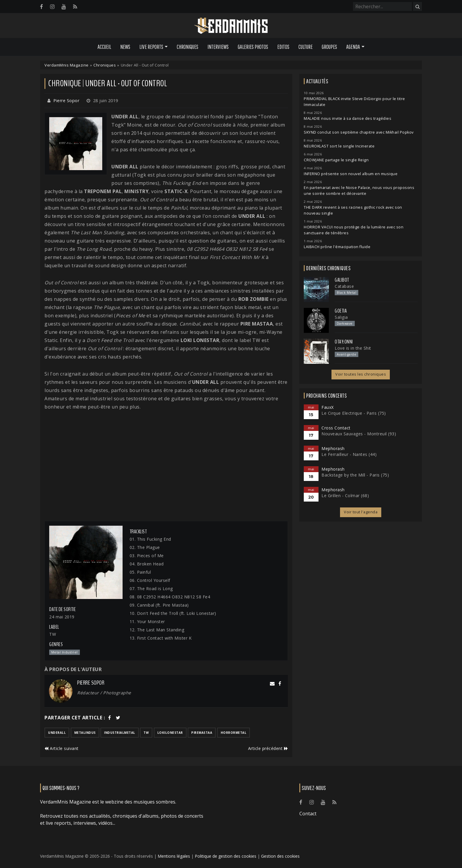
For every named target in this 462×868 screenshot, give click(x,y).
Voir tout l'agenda (361, 512)
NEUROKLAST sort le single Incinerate (339, 146)
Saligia (341, 317)
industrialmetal (120, 733)
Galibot (342, 280)
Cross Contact (336, 428)
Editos (283, 47)
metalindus (85, 733)
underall (57, 733)
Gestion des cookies (280, 856)
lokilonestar (170, 733)
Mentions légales (174, 856)
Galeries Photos (253, 47)
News (125, 47)
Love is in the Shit (353, 348)
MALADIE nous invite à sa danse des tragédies (348, 118)
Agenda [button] (353, 47)
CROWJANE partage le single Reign (336, 160)
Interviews (218, 47)
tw (146, 733)
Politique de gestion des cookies (226, 856)
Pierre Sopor (66, 101)
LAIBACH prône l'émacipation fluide (337, 247)
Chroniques (188, 47)
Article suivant (62, 748)
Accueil (104, 47)
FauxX (328, 407)
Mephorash (333, 448)
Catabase (344, 286)
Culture (306, 47)
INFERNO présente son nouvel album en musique (351, 174)
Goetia (341, 311)
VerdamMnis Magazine (67, 65)
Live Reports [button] (151, 47)
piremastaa (202, 733)
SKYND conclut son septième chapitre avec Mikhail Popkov (359, 132)
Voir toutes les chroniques (361, 374)
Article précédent (268, 748)
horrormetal (234, 733)
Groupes (329, 47)
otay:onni (344, 342)
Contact (308, 814)
